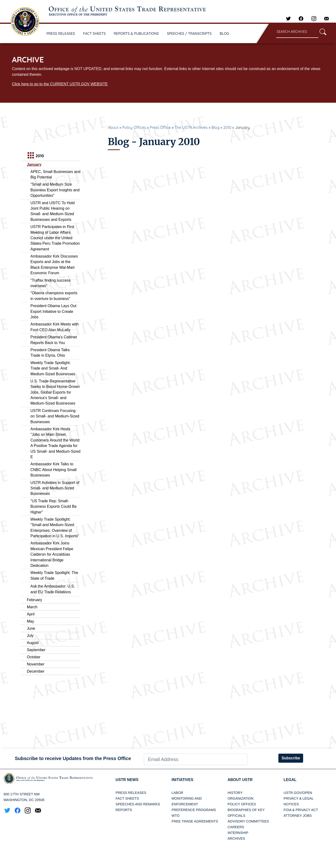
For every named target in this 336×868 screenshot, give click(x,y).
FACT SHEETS (94, 33)
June (31, 628)
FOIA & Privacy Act (301, 810)
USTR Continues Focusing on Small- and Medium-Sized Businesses (55, 416)
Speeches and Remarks (138, 804)
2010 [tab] (35, 156)
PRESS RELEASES (61, 33)
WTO (175, 816)
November (36, 664)
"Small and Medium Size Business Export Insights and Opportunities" (55, 190)
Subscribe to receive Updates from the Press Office (73, 758)
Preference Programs (194, 810)
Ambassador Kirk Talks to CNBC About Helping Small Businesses (54, 470)
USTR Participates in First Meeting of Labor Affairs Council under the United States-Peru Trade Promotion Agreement (55, 238)
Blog (216, 127)
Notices (291, 804)
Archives (236, 838)
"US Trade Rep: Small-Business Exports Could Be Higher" (54, 507)
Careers (236, 827)
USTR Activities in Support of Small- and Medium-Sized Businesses (55, 488)
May (30, 621)
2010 (227, 127)
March (32, 607)
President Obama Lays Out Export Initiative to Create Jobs (53, 311)
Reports (124, 810)
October (34, 657)
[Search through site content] (297, 32)
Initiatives (182, 780)
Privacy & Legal (299, 798)
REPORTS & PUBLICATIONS (136, 33)
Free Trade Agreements (195, 821)
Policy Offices (134, 127)
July (30, 636)
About (113, 127)
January (34, 165)
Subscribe (291, 758)
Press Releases (131, 793)
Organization (241, 798)
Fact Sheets (127, 798)
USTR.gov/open (298, 793)
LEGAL (290, 780)
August (33, 643)
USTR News (127, 780)
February (35, 600)
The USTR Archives (191, 127)
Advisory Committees (248, 821)
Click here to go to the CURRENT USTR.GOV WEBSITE (60, 84)
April (31, 614)
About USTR (240, 780)
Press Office (160, 127)
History (235, 793)
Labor (177, 793)
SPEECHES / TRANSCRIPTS (189, 33)
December (36, 671)
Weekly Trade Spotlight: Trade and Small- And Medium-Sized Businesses (53, 368)
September (36, 650)
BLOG (225, 33)
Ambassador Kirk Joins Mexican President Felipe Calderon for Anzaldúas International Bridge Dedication (52, 554)
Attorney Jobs (298, 816)
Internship (238, 833)
